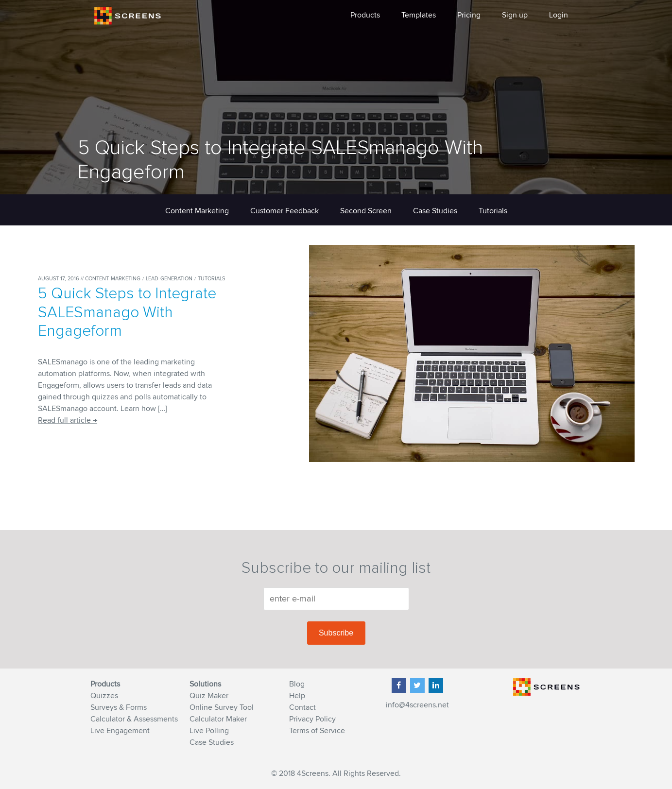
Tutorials (493, 211)
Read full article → (68, 421)
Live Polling (209, 731)
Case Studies (435, 211)
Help (297, 696)
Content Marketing (197, 211)
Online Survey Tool (222, 707)
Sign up (515, 15)
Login (559, 15)
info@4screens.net (417, 705)
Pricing (469, 15)
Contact (302, 707)
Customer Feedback (284, 211)
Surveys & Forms (119, 707)
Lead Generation (170, 278)
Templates (419, 15)
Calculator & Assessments (134, 719)
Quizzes (104, 696)
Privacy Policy (312, 719)
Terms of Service (317, 731)
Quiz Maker (209, 696)
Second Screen (366, 211)
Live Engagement (120, 731)
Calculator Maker (218, 719)
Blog (297, 684)
